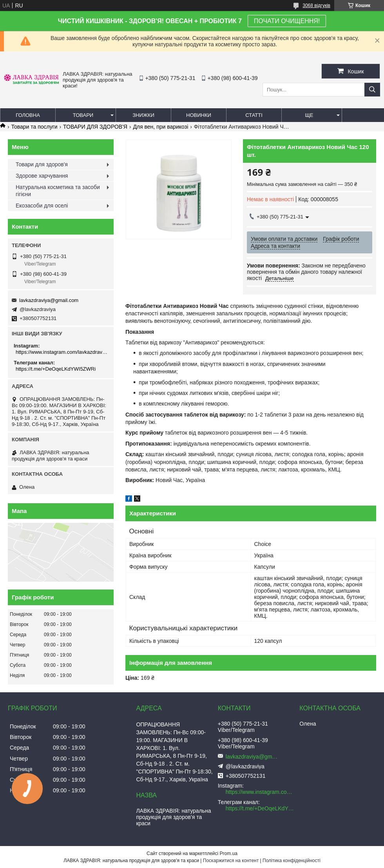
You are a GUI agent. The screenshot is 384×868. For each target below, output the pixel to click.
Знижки (143, 115)
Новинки (199, 115)
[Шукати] (372, 90)
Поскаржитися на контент (231, 861)
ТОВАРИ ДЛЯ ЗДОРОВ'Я (95, 127)
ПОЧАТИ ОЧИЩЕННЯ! (287, 21)
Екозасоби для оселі (42, 206)
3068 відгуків (316, 5)
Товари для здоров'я (42, 164)
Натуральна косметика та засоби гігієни (58, 191)
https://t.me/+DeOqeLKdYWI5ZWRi (56, 369)
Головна (28, 115)
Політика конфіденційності (292, 861)
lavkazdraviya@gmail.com (49, 300)
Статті (254, 115)
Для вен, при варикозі (160, 127)
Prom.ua (229, 853)
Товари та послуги (34, 127)
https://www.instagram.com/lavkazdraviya (62, 352)
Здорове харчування (42, 176)
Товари (83, 115)
